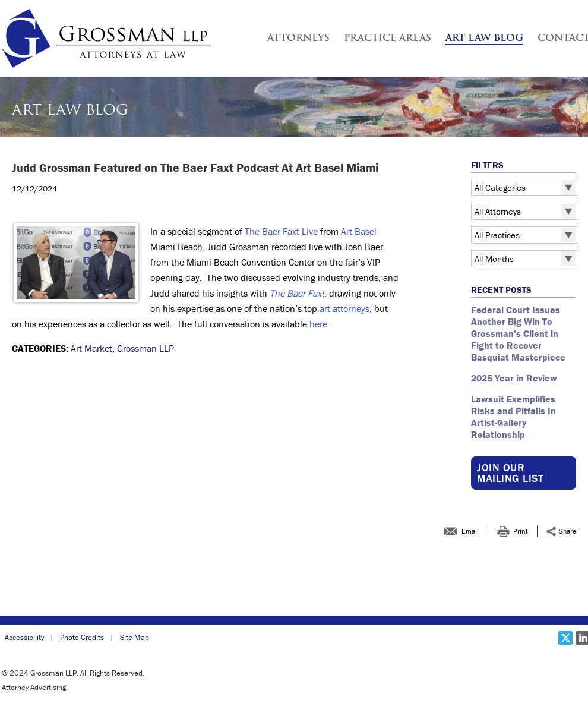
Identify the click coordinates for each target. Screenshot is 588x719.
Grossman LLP (146, 348)
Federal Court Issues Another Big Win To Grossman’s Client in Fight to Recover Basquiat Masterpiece (519, 333)
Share (568, 531)
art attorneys (344, 308)
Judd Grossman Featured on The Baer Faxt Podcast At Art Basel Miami (195, 168)
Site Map (135, 637)
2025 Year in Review (514, 378)
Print (521, 531)
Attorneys (298, 39)
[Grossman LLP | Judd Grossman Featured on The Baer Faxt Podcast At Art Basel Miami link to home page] (106, 38)
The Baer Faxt (297, 293)
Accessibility (24, 637)
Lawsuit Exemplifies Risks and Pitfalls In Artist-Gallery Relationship (513, 417)
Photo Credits (82, 637)
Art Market (91, 348)
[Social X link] (565, 638)
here (318, 324)
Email (470, 531)
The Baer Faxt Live (281, 231)
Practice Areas (388, 39)
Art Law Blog (484, 39)
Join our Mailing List (510, 473)
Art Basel (359, 231)
